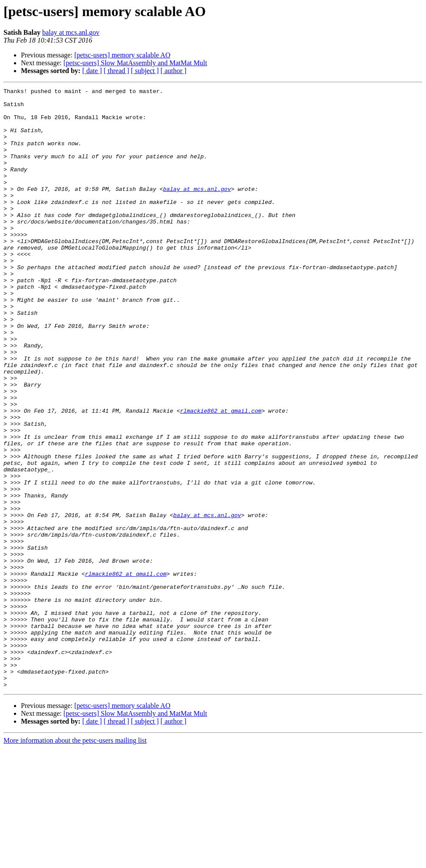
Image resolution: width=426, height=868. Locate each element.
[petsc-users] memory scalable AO (122, 55)
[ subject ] (145, 71)
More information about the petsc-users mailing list (75, 860)
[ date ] (92, 71)
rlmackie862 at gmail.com (221, 476)
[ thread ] (116, 71)
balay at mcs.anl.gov (71, 32)
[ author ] (174, 71)
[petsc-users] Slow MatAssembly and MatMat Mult (135, 63)
